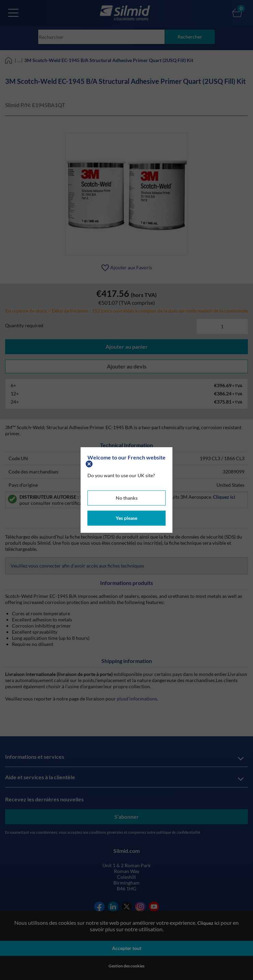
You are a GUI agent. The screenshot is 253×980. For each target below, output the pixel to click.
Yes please (126, 518)
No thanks (127, 498)
